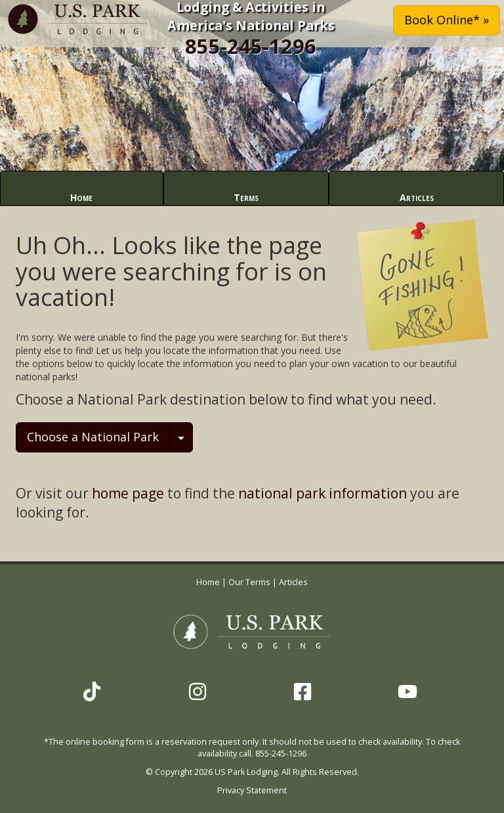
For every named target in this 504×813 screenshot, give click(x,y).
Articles (417, 197)
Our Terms (249, 582)
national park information (323, 493)
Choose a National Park (93, 437)
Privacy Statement (252, 790)
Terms (246, 197)
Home (81, 197)
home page (128, 493)
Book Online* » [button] (447, 20)
